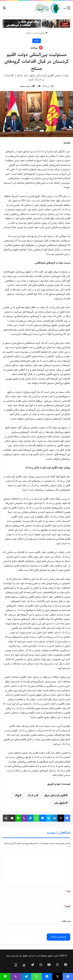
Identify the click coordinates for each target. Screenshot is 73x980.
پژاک (17, 796)
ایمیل (67, 906)
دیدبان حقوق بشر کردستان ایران (20, 956)
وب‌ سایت (66, 921)
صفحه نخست (40, 33)
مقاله (28, 33)
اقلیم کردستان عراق (55, 796)
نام (68, 891)
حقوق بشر (60, 803)
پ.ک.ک (32, 796)
